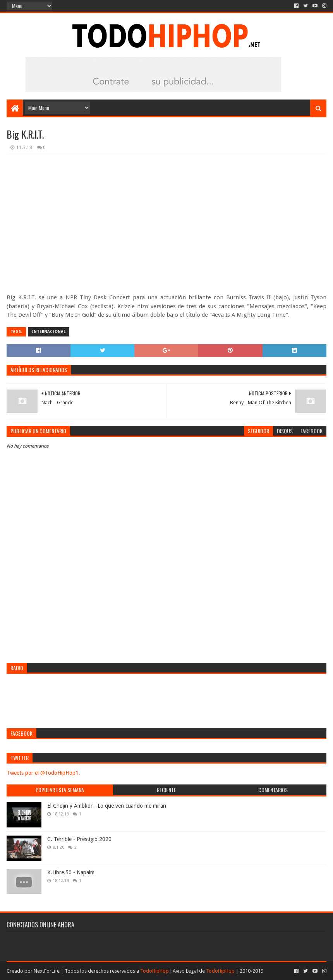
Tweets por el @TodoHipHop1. (43, 773)
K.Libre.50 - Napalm (71, 872)
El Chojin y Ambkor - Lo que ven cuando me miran (107, 806)
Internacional (49, 332)
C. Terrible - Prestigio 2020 (79, 839)
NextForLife (47, 971)
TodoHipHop (154, 971)
